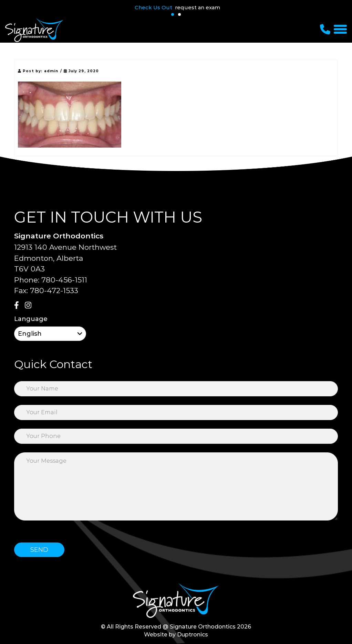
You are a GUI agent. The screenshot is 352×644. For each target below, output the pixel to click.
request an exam (198, 7)
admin (51, 71)
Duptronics (193, 635)
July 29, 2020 (81, 71)
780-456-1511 (64, 280)
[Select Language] (50, 334)
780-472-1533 (54, 291)
